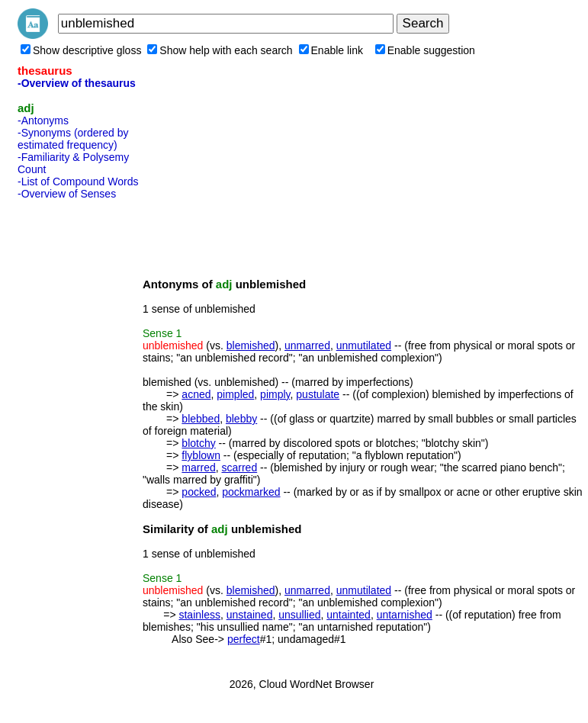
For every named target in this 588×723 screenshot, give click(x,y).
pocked (199, 492)
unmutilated (364, 345)
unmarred (307, 345)
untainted (349, 615)
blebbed (201, 419)
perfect (244, 639)
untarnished (405, 615)
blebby (241, 419)
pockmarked (251, 492)
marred (198, 468)
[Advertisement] (79, 434)
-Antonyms (43, 120)
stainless (199, 615)
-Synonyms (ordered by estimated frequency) (73, 139)
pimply (275, 394)
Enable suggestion (425, 50)
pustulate (318, 394)
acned (196, 394)
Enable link (331, 50)
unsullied (299, 615)
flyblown (201, 455)
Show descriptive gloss (81, 50)
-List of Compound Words (78, 182)
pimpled (235, 394)
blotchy (198, 443)
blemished (251, 345)
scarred (240, 468)
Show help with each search (220, 50)
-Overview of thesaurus (77, 83)
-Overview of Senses (67, 194)
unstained (250, 615)
